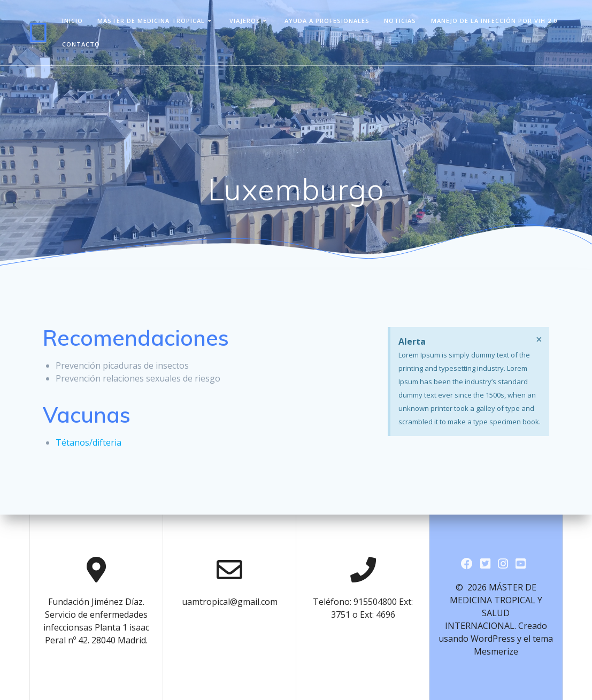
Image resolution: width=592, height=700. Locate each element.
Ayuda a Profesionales (327, 21)
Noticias (400, 21)
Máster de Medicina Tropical (151, 21)
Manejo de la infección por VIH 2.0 (494, 21)
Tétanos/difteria (89, 442)
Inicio (72, 21)
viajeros (245, 21)
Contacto (81, 44)
